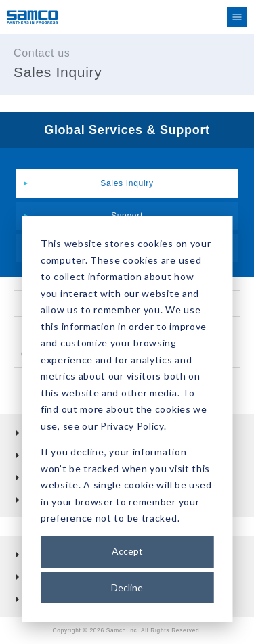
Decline (127, 588)
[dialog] (127, 419)
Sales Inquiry (127, 183)
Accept (127, 551)
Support (127, 216)
